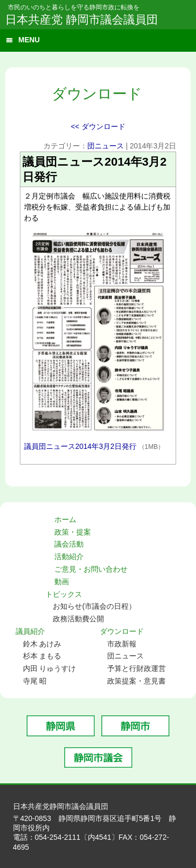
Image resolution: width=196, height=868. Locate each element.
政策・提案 (73, 532)
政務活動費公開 (78, 619)
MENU (29, 40)
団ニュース (106, 146)
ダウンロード (122, 631)
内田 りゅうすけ (50, 668)
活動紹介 (69, 557)
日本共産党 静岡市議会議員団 (82, 20)
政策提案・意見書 (136, 681)
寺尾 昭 (35, 681)
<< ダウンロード (98, 126)
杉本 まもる (42, 656)
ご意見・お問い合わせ (91, 569)
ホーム (65, 519)
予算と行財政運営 (136, 668)
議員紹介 (30, 631)
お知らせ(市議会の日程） (94, 606)
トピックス (64, 594)
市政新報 (122, 644)
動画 (62, 582)
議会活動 (69, 544)
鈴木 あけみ (42, 644)
